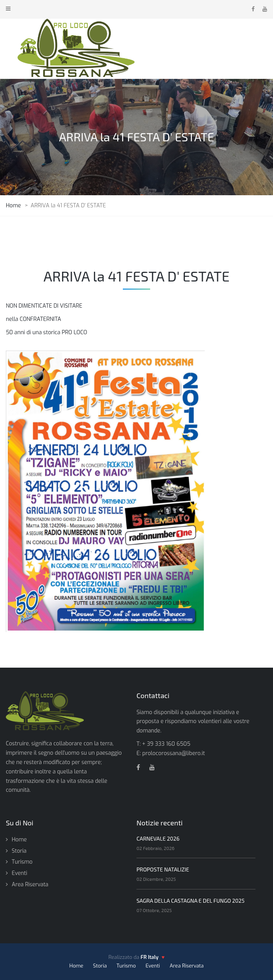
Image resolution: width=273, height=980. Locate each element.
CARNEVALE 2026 (158, 838)
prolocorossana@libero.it (174, 753)
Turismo (22, 862)
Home (19, 840)
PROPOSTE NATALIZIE (163, 869)
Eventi (19, 873)
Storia (19, 851)
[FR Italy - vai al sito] (153, 957)
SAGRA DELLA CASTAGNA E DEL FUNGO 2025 (191, 901)
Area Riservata (30, 885)
